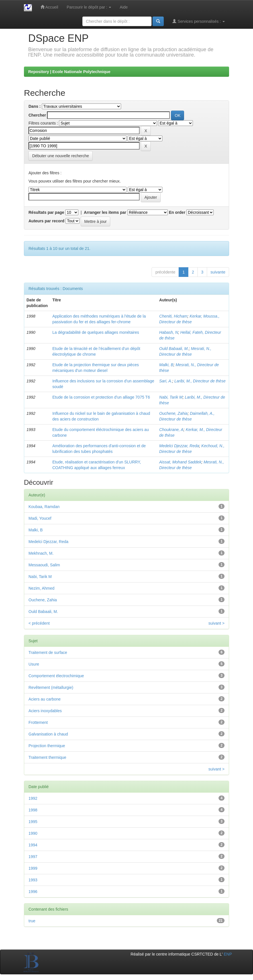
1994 (33, 845)
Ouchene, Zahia (174, 413)
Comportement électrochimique (56, 676)
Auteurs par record (46, 221)
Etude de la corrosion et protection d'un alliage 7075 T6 (101, 397)
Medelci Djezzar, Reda (179, 446)
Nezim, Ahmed (41, 588)
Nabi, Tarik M (171, 397)
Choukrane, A (171, 430)
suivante (218, 272)
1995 (33, 822)
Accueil (49, 7)
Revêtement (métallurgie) (51, 687)
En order (177, 212)
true (32, 921)
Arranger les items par (105, 212)
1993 (33, 880)
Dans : (35, 106)
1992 (33, 798)
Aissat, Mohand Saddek (180, 462)
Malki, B (166, 365)
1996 (33, 892)
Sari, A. (166, 381)
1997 (33, 857)
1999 (33, 868)
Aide (124, 7)
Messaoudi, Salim (44, 565)
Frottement (38, 722)
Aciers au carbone (45, 699)
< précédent (39, 623)
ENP (228, 954)
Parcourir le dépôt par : (89, 7)
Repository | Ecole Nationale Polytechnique (69, 72)
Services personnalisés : (199, 21)
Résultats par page (46, 212)
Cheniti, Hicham (173, 316)
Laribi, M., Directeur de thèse (200, 381)
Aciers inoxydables (45, 711)
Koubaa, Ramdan (44, 507)
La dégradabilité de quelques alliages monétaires (96, 332)
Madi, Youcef (40, 518)
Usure (34, 664)
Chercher (37, 115)
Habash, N (169, 332)
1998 (33, 810)
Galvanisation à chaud (48, 734)
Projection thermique (47, 746)
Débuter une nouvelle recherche (61, 156)
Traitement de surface (48, 652)
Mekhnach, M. (41, 553)
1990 (33, 833)
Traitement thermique (47, 757)
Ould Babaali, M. (174, 349)
